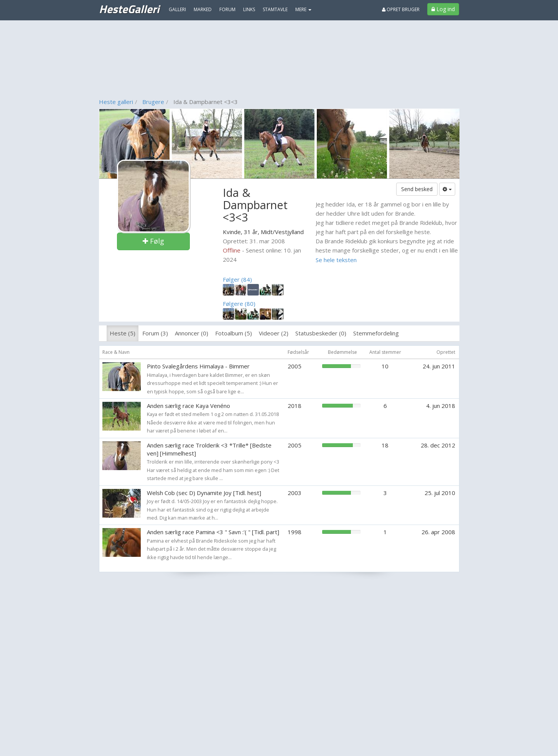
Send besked (417, 189)
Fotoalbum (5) (234, 333)
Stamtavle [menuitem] (275, 9)
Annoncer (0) (192, 333)
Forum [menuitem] (227, 9)
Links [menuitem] (249, 9)
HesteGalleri (129, 9)
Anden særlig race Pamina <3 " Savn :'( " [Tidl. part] (213, 532)
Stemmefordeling (376, 333)
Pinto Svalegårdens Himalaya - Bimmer (198, 366)
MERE (303, 9)
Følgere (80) (239, 304)
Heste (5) (123, 333)
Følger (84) (237, 279)
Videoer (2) (274, 333)
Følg (153, 241)
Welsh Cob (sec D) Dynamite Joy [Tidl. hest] (204, 493)
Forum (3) (155, 333)
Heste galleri (116, 102)
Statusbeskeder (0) (321, 333)
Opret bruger (401, 9)
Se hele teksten (336, 260)
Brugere (153, 102)
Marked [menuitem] (203, 9)
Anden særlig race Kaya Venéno (188, 406)
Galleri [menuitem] (177, 9)
